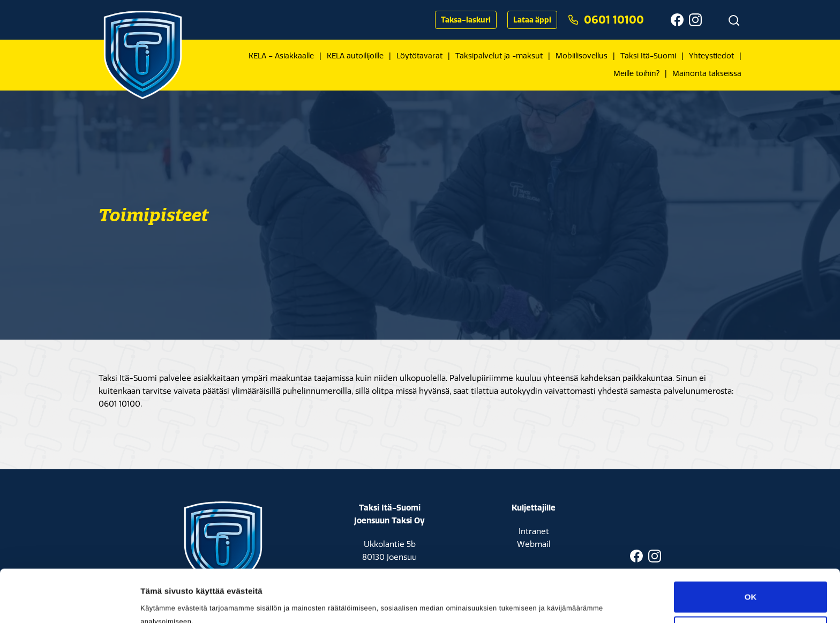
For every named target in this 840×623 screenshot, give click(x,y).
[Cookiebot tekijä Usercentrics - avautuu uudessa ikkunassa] (69, 602)
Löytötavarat (419, 56)
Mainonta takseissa (707, 74)
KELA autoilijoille (355, 56)
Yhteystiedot (711, 56)
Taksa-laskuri (466, 20)
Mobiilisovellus (582, 56)
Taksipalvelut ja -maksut (499, 56)
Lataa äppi (532, 20)
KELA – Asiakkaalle (281, 56)
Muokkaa (751, 583)
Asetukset (160, 602)
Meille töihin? (636, 74)
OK (751, 548)
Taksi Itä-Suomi (648, 56)
